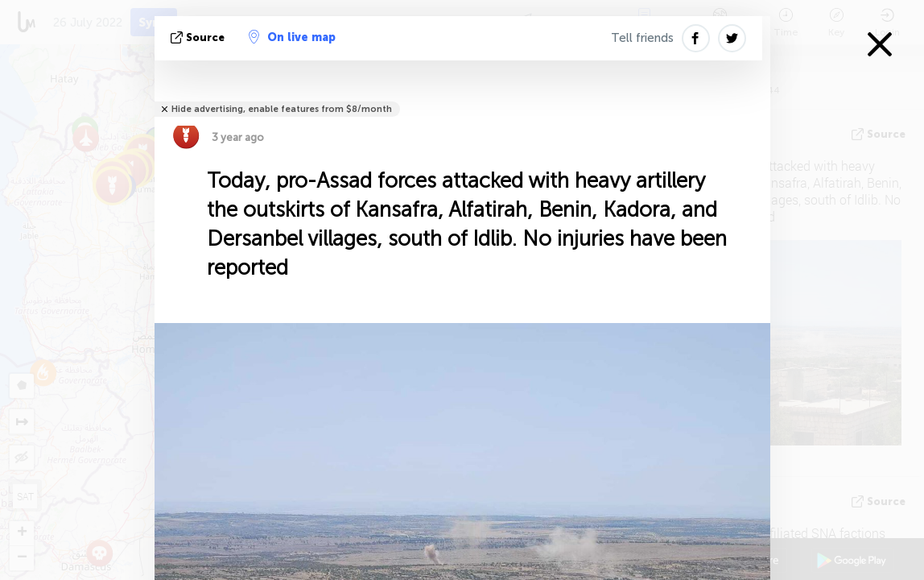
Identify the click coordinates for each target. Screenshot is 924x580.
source (199, 37)
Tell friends (642, 38)
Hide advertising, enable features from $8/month (282, 109)
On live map (292, 37)
